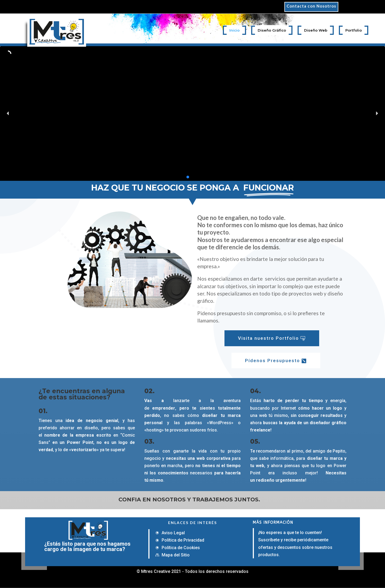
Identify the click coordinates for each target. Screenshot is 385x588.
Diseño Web (316, 30)
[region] (192, 113)
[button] (8, 113)
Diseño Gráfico (272, 30)
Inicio (234, 30)
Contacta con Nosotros (311, 6)
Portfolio (354, 30)
